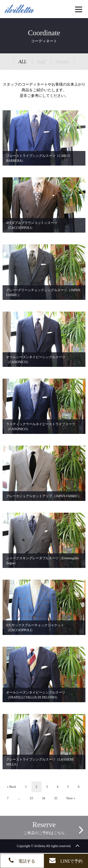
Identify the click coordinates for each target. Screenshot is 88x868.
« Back (11, 787)
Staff (41, 62)
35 (56, 798)
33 (31, 798)
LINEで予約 (66, 860)
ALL (23, 62)
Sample (63, 62)
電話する (22, 860)
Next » (71, 798)
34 (43, 798)
